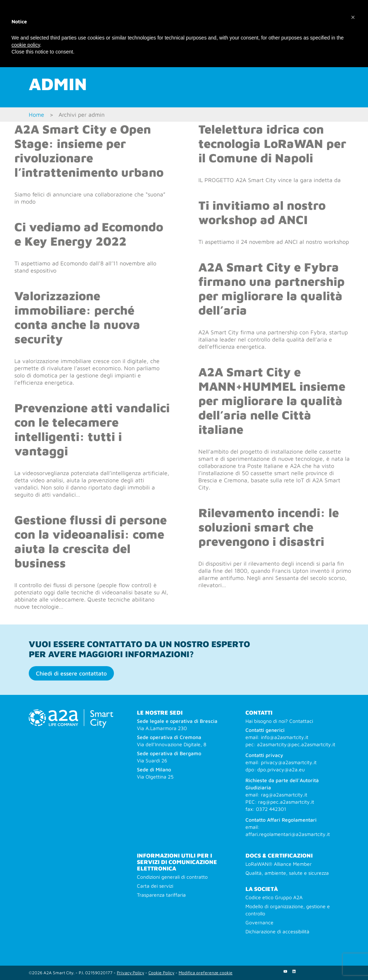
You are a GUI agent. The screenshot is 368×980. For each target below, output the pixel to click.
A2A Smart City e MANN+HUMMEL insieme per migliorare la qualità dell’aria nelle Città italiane (272, 400)
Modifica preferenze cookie (206, 973)
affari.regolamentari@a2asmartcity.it (288, 834)
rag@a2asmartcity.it (284, 795)
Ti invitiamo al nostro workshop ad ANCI (262, 212)
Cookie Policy (161, 973)
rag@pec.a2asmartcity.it (286, 802)
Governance (259, 922)
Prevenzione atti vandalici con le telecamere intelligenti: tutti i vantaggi (92, 429)
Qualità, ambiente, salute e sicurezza (287, 873)
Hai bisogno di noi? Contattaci (279, 721)
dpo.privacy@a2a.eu (281, 769)
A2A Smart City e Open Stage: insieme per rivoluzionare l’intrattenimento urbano (89, 150)
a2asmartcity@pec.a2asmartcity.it (296, 744)
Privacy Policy (130, 973)
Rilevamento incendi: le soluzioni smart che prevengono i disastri (269, 527)
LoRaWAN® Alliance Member (279, 864)
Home (36, 115)
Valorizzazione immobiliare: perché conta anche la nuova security (77, 317)
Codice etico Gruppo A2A (274, 897)
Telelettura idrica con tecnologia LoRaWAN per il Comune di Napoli (272, 143)
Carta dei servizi (155, 886)
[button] (353, 17)
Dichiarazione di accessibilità (277, 931)
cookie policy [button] (26, 45)
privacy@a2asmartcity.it (289, 762)
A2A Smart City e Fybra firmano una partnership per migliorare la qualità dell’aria (272, 288)
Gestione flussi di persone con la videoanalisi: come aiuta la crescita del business (91, 541)
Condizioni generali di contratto (172, 877)
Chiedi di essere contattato (71, 673)
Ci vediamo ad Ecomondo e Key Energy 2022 (89, 234)
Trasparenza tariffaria (161, 895)
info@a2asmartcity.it (285, 737)
